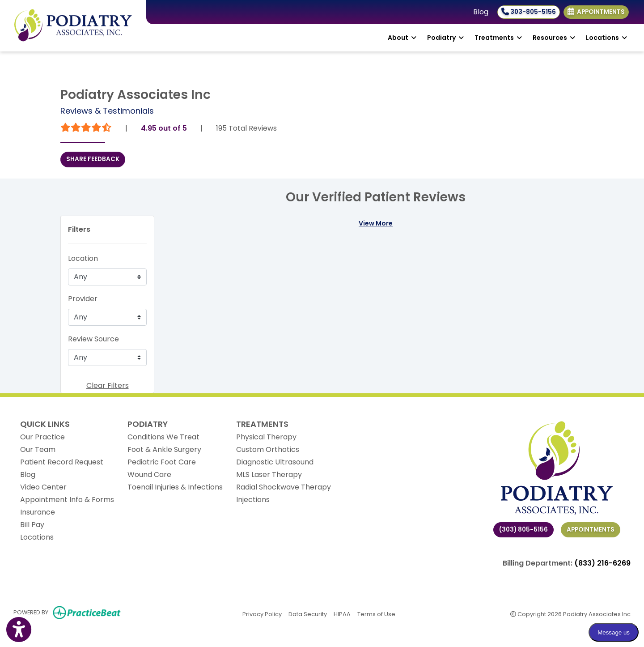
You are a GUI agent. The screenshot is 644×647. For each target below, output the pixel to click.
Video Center (43, 487)
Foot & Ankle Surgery (164, 449)
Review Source (93, 339)
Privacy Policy (262, 614)
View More (376, 223)
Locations (37, 537)
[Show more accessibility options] (19, 630)
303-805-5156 (529, 12)
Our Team (38, 449)
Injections (253, 500)
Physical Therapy (266, 437)
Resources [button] (554, 38)
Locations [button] (606, 38)
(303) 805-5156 (523, 530)
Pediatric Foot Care (162, 462)
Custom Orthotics (268, 449)
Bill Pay (32, 525)
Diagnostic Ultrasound (275, 462)
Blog (481, 12)
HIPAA (342, 614)
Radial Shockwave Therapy (284, 487)
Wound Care (149, 475)
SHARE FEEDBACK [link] (93, 159)
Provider (83, 299)
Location (83, 258)
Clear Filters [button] (108, 385)
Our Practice (42, 437)
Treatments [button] (498, 38)
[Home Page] (73, 25)
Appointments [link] (596, 12)
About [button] (402, 38)
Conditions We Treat (163, 437)
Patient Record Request (62, 462)
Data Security (308, 614)
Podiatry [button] (445, 38)
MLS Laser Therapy (269, 475)
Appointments (591, 530)
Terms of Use (376, 614)
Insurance (38, 512)
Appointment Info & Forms (67, 500)
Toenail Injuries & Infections (175, 487)
